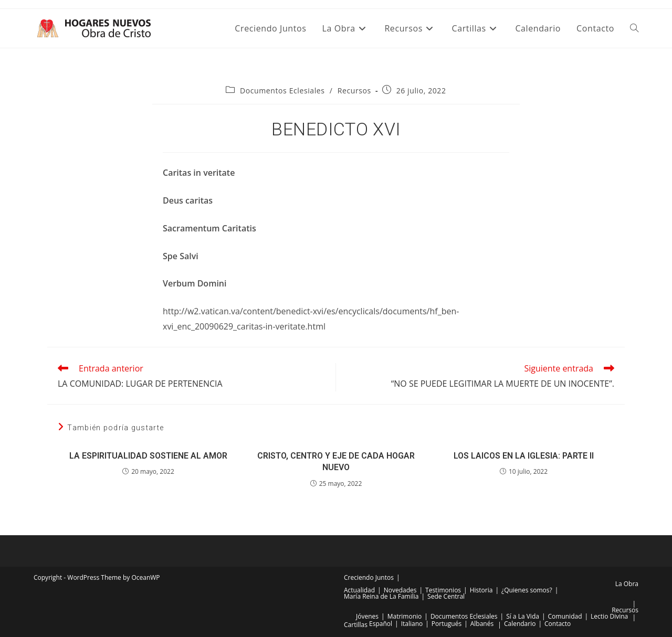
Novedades (400, 590)
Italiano (412, 624)
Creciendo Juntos (369, 577)
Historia (481, 590)
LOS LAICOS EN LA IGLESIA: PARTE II (524, 456)
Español (381, 624)
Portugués (447, 624)
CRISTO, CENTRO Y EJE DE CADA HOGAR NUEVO (336, 461)
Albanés (482, 624)
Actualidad (359, 590)
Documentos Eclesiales (282, 91)
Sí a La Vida (523, 616)
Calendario (520, 624)
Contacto (558, 624)
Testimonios (443, 590)
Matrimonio (405, 616)
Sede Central (446, 596)
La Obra (627, 584)
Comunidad (565, 616)
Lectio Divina (609, 616)
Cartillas (356, 625)
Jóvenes (367, 616)
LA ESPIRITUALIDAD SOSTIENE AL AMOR (148, 456)
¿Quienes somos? (527, 590)
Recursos (354, 91)
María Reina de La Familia (381, 596)
